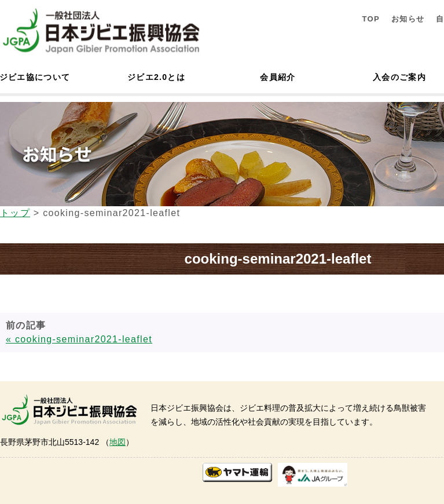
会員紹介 (278, 77)
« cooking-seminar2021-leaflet (79, 339)
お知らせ (408, 19)
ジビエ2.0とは (156, 77)
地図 (118, 442)
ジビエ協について (35, 77)
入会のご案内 (399, 77)
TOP (371, 19)
